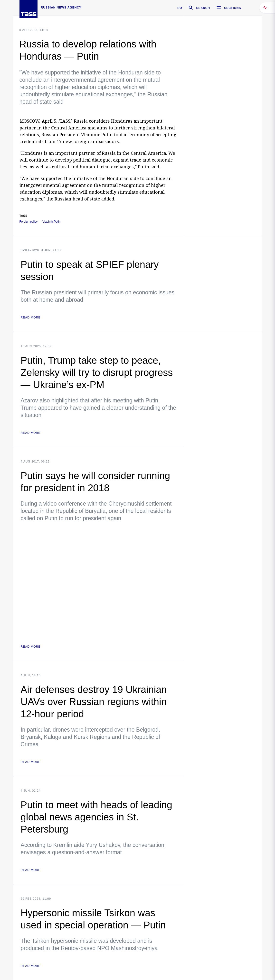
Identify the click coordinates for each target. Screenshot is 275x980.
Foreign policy (29, 222)
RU (180, 8)
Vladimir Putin (51, 222)
